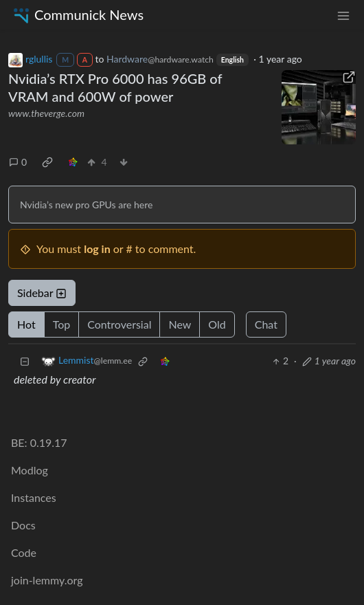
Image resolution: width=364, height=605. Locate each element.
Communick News (77, 15)
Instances (34, 497)
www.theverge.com (46, 113)
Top (62, 324)
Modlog (30, 470)
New (180, 324)
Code (24, 552)
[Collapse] (25, 361)
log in (97, 249)
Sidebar (42, 293)
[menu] (343, 15)
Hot (26, 324)
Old (217, 324)
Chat (266, 324)
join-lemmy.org (47, 580)
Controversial (119, 324)
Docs (23, 525)
